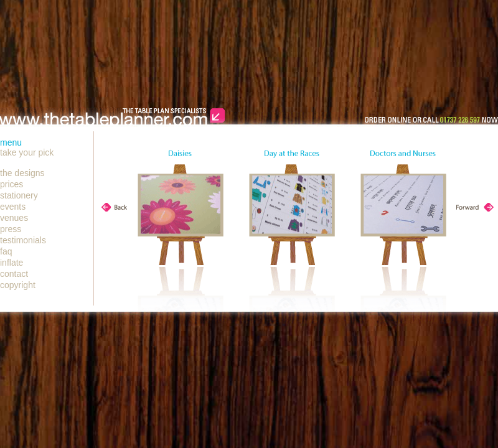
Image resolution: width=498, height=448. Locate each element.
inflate (12, 263)
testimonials (23, 240)
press (11, 229)
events (13, 207)
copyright (18, 285)
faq (6, 251)
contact (14, 274)
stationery (19, 195)
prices (12, 184)
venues (14, 218)
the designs (22, 173)
